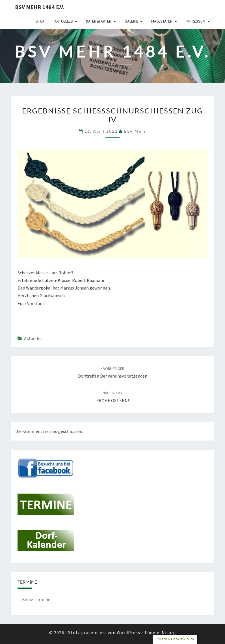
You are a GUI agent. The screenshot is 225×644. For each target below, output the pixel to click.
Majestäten (162, 21)
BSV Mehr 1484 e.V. (39, 7)
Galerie (131, 21)
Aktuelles (64, 21)
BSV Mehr (135, 131)
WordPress (128, 632)
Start (41, 21)
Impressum (196, 21)
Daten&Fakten (99, 21)
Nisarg (169, 632)
